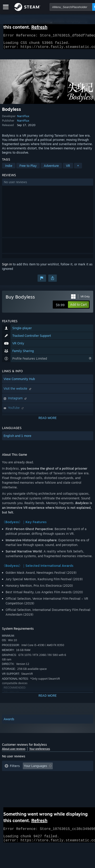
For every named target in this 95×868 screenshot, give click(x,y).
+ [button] (78, 168)
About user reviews (14, 751)
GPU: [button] (24, 789)
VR (68, 168)
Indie (9, 168)
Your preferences (40, 751)
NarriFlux (23, 119)
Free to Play (28, 168)
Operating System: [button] (70, 782)
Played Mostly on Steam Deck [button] (26, 782)
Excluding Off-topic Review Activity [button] (30, 775)
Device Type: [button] (45, 789)
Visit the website (18, 391)
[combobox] (71, 7)
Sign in (7, 267)
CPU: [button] (8, 789)
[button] (48, 185)
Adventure (51, 168)
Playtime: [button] (72, 775)
